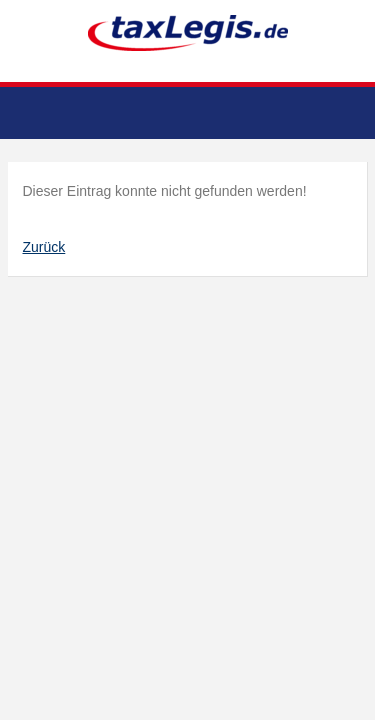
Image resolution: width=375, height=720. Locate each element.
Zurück (44, 247)
